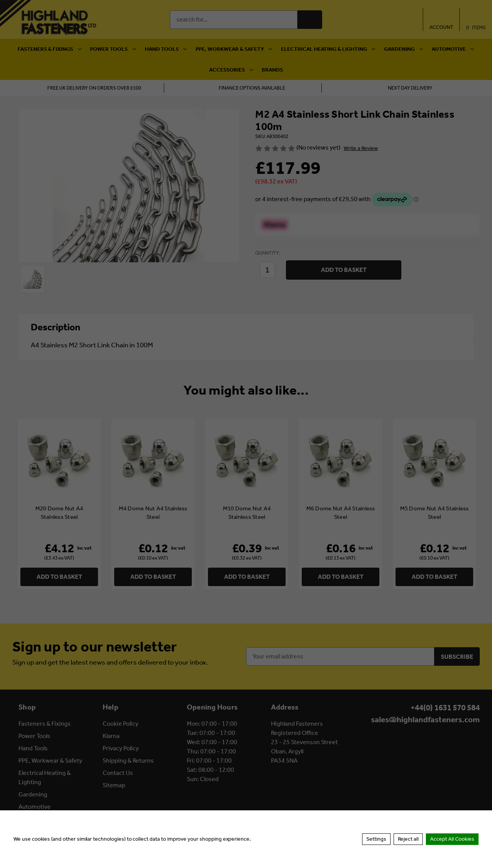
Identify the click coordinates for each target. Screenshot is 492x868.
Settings (376, 839)
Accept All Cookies (452, 839)
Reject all (408, 839)
